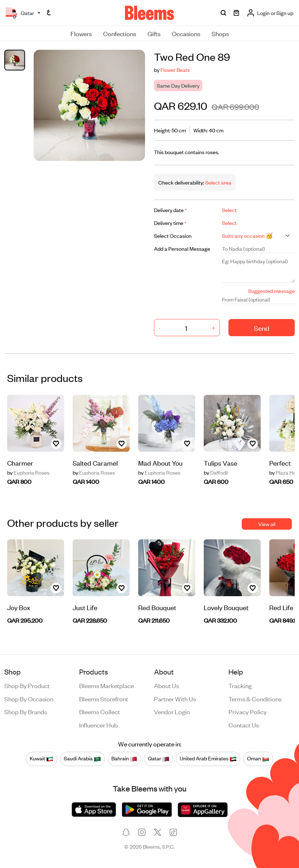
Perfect (280, 463)
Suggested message (271, 291)
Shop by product (27, 685)
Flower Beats (175, 70)
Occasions (186, 33)
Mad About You (160, 463)
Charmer (20, 463)
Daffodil (216, 472)
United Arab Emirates (208, 759)
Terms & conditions (255, 698)
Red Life (281, 607)
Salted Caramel (95, 463)
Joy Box (19, 607)
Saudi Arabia (82, 759)
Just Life (85, 607)
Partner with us (175, 698)
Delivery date (170, 210)
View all (267, 524)
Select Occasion (173, 236)
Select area (218, 182)
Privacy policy (248, 711)
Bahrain (124, 759)
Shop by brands (26, 711)
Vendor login (172, 711)
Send (262, 328)
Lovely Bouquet (226, 607)
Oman (258, 759)
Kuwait (42, 759)
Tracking (240, 685)
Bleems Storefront (104, 698)
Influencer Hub (98, 725)
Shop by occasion (29, 698)
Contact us (244, 725)
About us (167, 685)
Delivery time (170, 223)
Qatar (159, 759)
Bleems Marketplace (107, 685)
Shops (220, 33)
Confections (120, 33)
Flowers (81, 33)
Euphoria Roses (28, 472)
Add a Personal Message (182, 248)
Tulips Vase (221, 463)
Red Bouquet (157, 607)
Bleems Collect (100, 711)
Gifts (154, 33)
